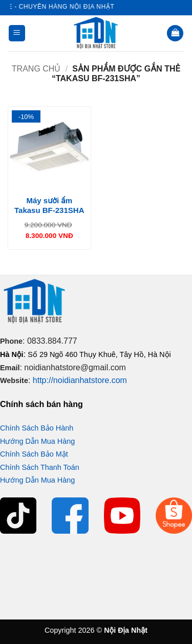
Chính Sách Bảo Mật (34, 454)
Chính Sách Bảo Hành (37, 428)
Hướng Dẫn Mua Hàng (37, 441)
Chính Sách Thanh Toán (40, 467)
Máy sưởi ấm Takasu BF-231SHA (49, 206)
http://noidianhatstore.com (80, 380)
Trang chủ (36, 69)
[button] (17, 33)
